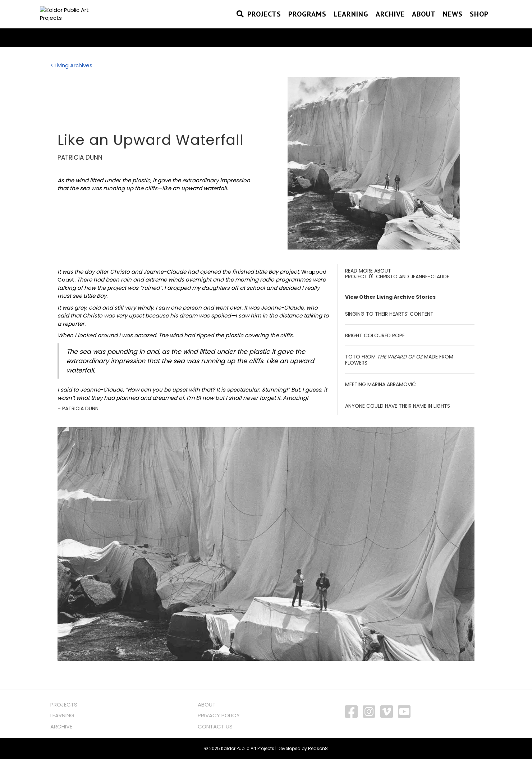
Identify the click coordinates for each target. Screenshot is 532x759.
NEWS (453, 23)
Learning (351, 23)
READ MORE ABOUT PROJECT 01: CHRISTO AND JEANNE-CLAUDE (397, 274)
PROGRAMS (307, 23)
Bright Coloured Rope (375, 335)
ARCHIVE (61, 726)
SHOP (479, 23)
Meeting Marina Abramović (380, 384)
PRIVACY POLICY (219, 715)
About (424, 23)
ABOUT (207, 705)
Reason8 (318, 748)
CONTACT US (215, 726)
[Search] (238, 23)
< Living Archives (71, 65)
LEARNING (62, 715)
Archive (390, 23)
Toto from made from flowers (399, 360)
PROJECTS (264, 23)
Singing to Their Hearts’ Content (389, 314)
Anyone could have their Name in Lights (398, 406)
